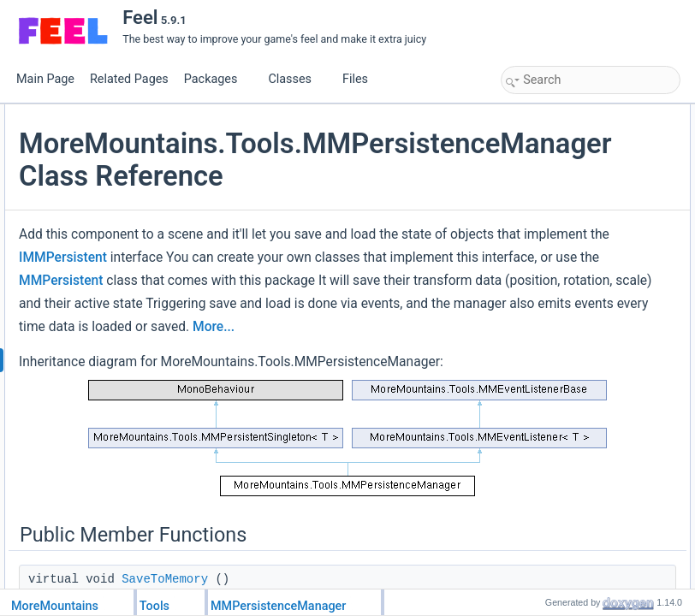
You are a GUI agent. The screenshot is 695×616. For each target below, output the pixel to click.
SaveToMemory (555, 133)
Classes (296, 79)
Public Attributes (543, 340)
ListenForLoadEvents (568, 396)
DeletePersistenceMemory (580, 283)
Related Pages (129, 79)
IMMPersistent (382, 346)
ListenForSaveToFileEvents (582, 453)
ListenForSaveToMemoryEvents (592, 415)
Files (362, 79)
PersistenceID (552, 358)
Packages (217, 79)
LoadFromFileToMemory (575, 189)
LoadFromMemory (561, 151)
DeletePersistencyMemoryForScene (602, 246)
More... (345, 554)
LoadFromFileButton (566, 584)
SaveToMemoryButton (570, 528)
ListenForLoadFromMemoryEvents (599, 434)
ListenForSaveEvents (568, 377)
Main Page (45, 79)
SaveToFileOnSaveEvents (579, 490)
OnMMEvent (548, 321)
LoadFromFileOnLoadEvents (585, 509)
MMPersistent (312, 415)
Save (531, 208)
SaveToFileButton (560, 566)
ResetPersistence (560, 264)
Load (531, 227)
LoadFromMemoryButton (576, 547)
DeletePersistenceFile (570, 302)
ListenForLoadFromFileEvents (588, 471)
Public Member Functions (564, 114)
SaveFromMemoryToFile (576, 170)
